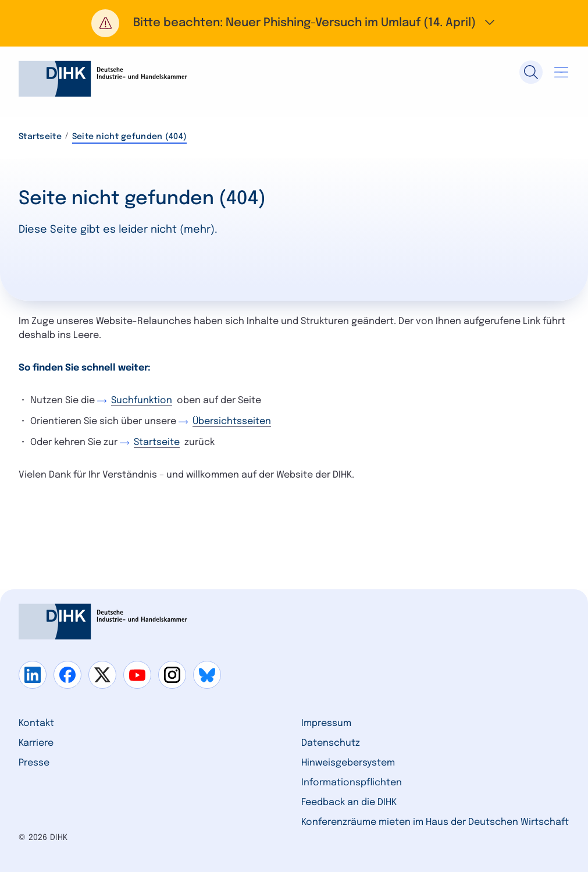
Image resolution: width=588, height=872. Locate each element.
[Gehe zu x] (102, 675)
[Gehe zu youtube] (137, 675)
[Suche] (531, 72)
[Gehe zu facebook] (67, 675)
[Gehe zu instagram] (172, 675)
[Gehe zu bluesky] (207, 675)
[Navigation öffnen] (561, 72)
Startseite (40, 137)
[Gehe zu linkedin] (33, 675)
